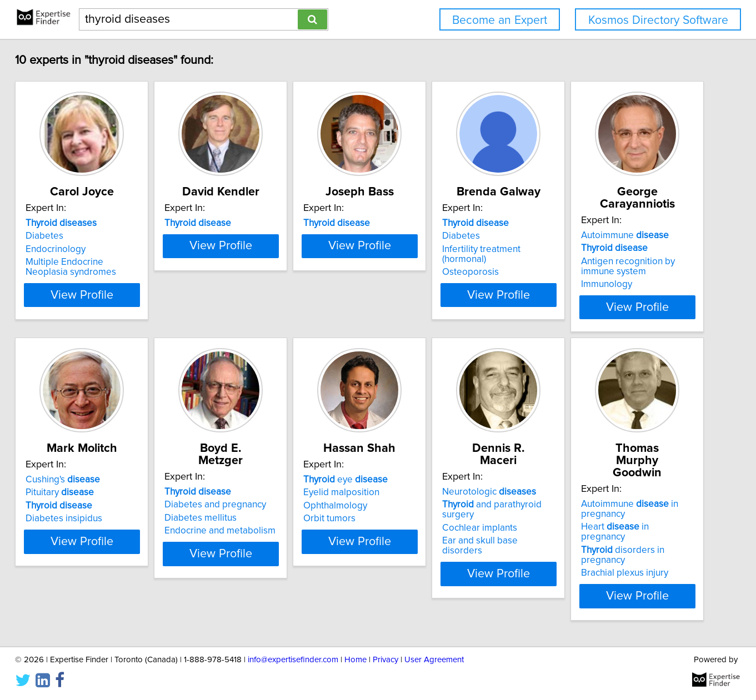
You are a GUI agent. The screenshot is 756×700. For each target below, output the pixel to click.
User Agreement (434, 660)
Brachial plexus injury (625, 573)
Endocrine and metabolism (220, 531)
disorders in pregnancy (623, 555)
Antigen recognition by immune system (628, 266)
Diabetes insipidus (64, 518)
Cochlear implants (480, 528)
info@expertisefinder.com (293, 660)
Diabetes (44, 236)
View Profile (82, 295)
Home (356, 660)
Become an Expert (500, 20)
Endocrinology (56, 249)
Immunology (607, 284)
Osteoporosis (470, 272)
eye (346, 480)
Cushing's (63, 480)
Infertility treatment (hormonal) (481, 254)
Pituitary (60, 492)
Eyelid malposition (341, 492)
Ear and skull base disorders (480, 546)
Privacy (385, 660)
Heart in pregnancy (615, 532)
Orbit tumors (329, 518)
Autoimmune (625, 235)
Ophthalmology (335, 506)
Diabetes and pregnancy (215, 505)
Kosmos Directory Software (658, 20)
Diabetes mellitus (201, 518)
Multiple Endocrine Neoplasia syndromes (71, 267)
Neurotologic (489, 492)
